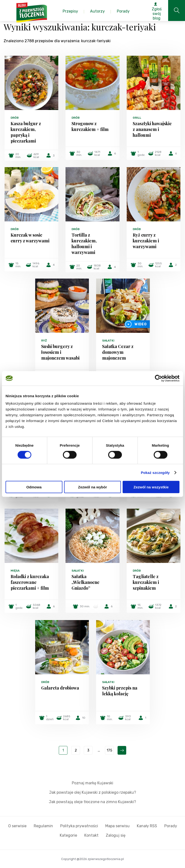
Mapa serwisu (117, 826)
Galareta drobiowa (60, 688)
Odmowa (34, 487)
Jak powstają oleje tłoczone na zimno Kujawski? (92, 802)
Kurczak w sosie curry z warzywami (30, 238)
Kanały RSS (147, 826)
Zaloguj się (116, 835)
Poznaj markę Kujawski (92, 783)
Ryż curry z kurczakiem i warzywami (146, 241)
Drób (15, 118)
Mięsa (15, 571)
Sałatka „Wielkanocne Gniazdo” (86, 582)
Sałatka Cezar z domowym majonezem (118, 352)
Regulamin (43, 826)
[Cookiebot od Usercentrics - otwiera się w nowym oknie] (158, 378)
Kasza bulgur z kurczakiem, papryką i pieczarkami (26, 132)
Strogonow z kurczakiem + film (90, 126)
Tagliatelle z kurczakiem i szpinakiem (146, 582)
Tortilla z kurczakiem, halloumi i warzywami (84, 244)
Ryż (44, 341)
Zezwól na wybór (92, 487)
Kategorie (68, 835)
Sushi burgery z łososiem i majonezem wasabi (60, 352)
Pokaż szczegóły (155, 472)
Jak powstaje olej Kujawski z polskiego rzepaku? (93, 792)
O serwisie (17, 826)
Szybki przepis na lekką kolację (120, 691)
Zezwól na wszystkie (151, 487)
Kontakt (91, 835)
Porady (171, 826)
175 (109, 750)
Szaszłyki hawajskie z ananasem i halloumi (152, 129)
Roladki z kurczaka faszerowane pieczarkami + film (30, 582)
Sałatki (108, 341)
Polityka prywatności (79, 826)
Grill (137, 118)
